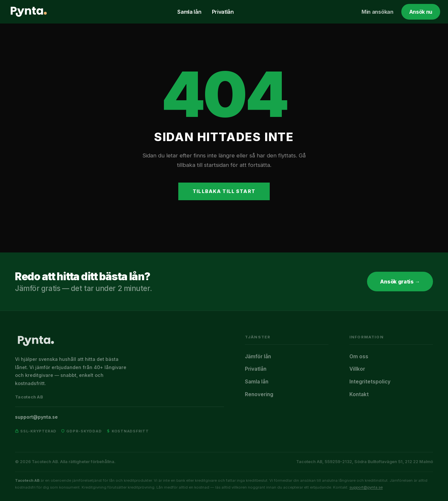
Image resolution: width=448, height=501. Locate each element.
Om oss (359, 356)
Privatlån (223, 12)
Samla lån (189, 12)
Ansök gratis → (400, 282)
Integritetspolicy (370, 382)
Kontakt (359, 394)
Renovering (259, 394)
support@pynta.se (36, 417)
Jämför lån (258, 356)
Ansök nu (421, 12)
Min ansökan (377, 12)
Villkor (357, 369)
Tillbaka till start (224, 191)
